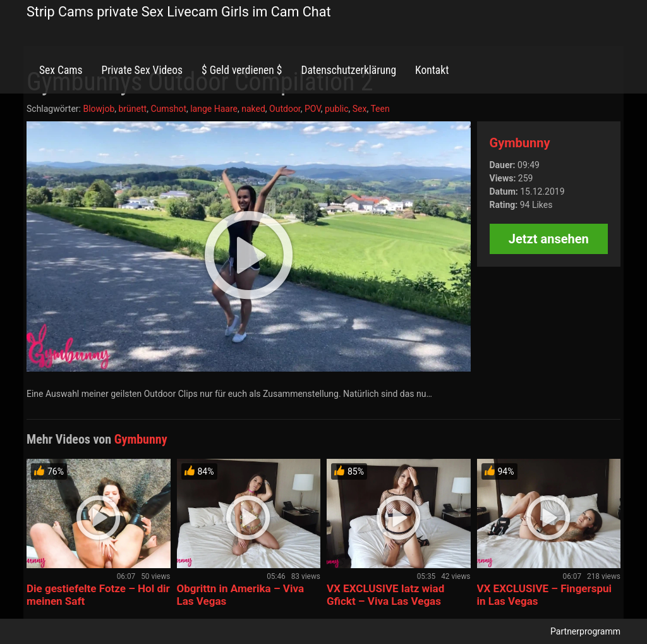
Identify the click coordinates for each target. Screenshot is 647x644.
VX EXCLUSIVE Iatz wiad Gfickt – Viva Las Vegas (385, 595)
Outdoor (285, 109)
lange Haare (214, 109)
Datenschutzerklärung (348, 70)
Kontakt (432, 70)
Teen (380, 109)
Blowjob (99, 109)
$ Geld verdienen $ (242, 70)
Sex (360, 109)
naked (253, 109)
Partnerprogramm (585, 631)
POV (313, 109)
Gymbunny (520, 143)
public (337, 109)
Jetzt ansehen (549, 239)
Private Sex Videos (142, 70)
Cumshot (168, 109)
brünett (133, 109)
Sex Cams (61, 70)
